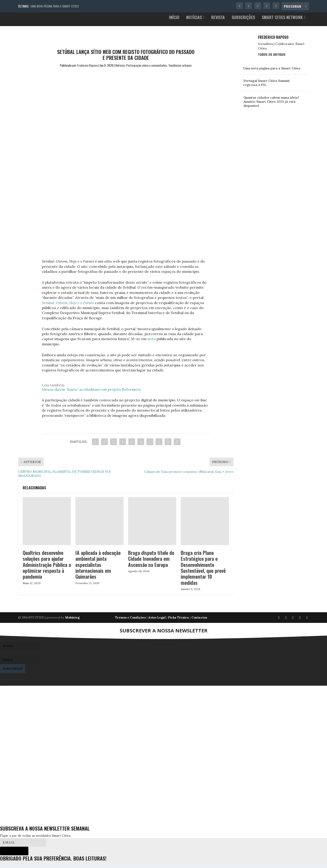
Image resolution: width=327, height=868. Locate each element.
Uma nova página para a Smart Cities (55, 6)
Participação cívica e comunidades (147, 70)
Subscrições (243, 22)
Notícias (194, 22)
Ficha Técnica (178, 622)
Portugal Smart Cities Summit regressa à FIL (267, 87)
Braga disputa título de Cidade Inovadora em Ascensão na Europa (151, 563)
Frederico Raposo (87, 70)
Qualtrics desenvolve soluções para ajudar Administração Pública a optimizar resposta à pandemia (47, 569)
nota (151, 343)
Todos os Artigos (272, 59)
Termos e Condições (130, 622)
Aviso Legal (157, 622)
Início (174, 22)
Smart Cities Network (282, 22)
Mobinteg (72, 622)
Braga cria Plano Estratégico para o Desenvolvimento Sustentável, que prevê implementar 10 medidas (203, 572)
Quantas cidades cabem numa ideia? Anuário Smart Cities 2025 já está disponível (271, 106)
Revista (218, 22)
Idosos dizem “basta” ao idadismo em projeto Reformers (91, 394)
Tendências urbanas (180, 70)
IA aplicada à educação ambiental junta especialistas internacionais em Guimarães (98, 569)
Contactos (199, 622)
